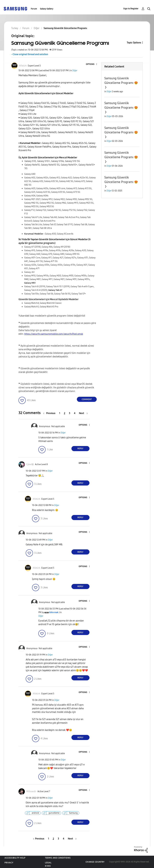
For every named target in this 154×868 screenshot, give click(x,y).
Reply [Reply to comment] (80, 448)
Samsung (73, 813)
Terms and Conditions (58, 858)
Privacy (9, 863)
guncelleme (54, 813)
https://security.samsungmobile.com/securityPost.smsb (54, 334)
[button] (91, 64)
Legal (48, 863)
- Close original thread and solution (30, 54)
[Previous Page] (50, 413)
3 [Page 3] (70, 413)
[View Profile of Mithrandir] (31, 791)
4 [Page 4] (75, 413)
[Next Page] (83, 413)
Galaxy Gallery (47, 9)
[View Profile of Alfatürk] (23, 66)
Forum (34, 9)
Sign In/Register (131, 9)
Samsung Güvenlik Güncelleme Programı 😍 (121, 81)
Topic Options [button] (134, 43)
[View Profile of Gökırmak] (54, 612)
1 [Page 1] (60, 413)
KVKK (48, 866)
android (35, 813)
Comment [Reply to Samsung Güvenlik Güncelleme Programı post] (87, 399)
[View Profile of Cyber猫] (30, 464)
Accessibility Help (15, 858)
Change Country (95, 862)
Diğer (75, 71)
